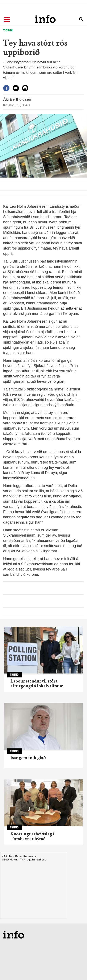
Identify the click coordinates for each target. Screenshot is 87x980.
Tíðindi (8, 30)
